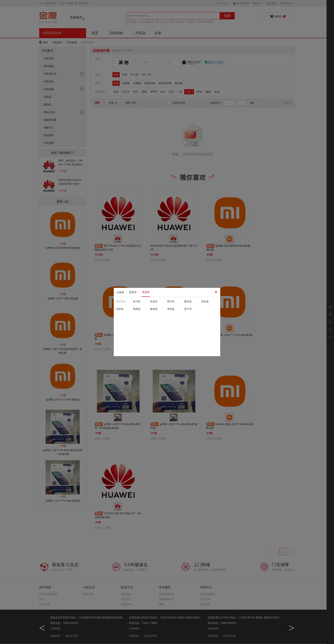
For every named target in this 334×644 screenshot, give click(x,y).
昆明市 (133, 292)
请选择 (146, 292)
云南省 (120, 292)
